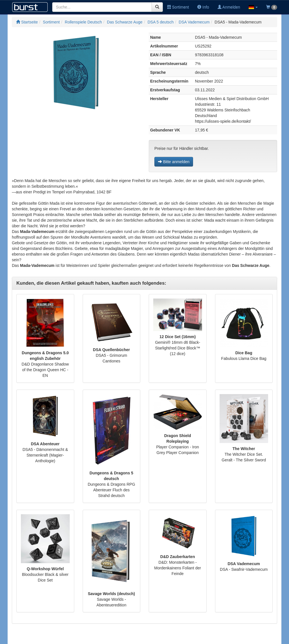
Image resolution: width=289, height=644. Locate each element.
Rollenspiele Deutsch (84, 22)
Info (203, 7)
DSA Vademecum (194, 22)
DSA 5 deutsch (161, 22)
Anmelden (229, 7)
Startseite (27, 22)
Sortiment (178, 7)
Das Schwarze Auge (125, 22)
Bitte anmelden (174, 162)
